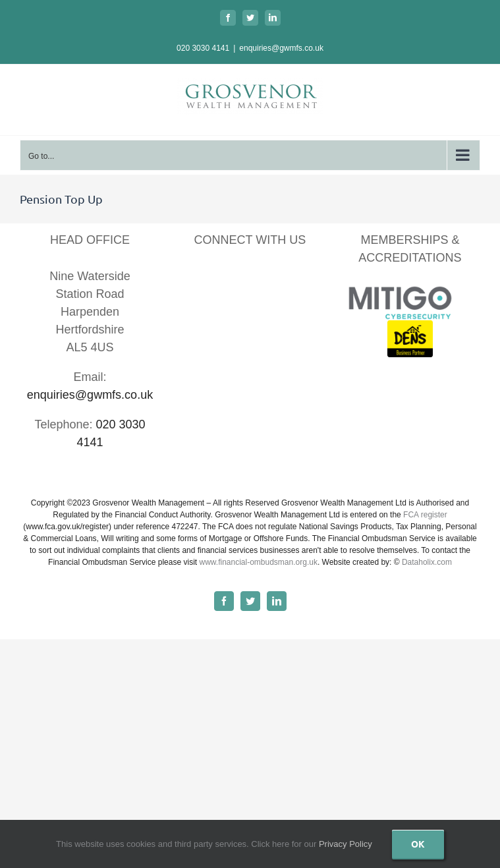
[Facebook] (199, 279)
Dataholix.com (427, 562)
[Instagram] (300, 279)
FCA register (425, 515)
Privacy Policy (346, 844)
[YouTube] (266, 279)
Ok (418, 844)
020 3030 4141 (203, 48)
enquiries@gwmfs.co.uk (281, 48)
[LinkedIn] (233, 279)
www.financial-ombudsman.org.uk (258, 562)
